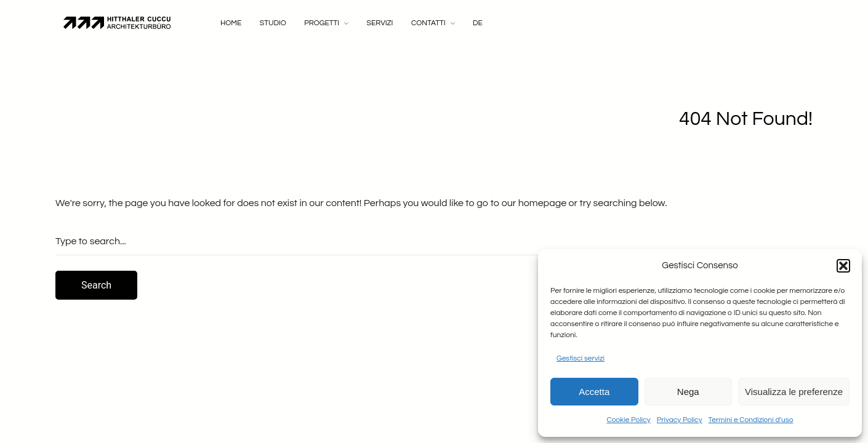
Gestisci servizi (581, 358)
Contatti (428, 23)
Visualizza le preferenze (794, 392)
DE (478, 23)
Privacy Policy (680, 420)
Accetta (594, 392)
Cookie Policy (629, 420)
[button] (843, 266)
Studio (273, 23)
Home (231, 23)
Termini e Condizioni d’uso (751, 420)
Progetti (322, 23)
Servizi (380, 23)
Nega (688, 392)
